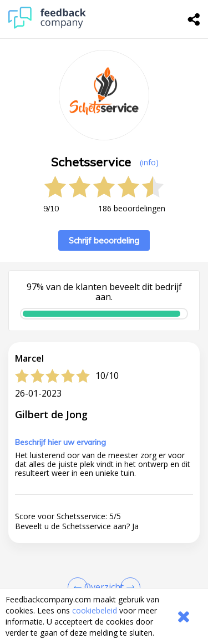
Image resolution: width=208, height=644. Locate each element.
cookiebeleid (95, 610)
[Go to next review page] (128, 587)
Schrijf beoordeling (104, 240)
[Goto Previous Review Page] (80, 587)
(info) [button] (149, 162)
